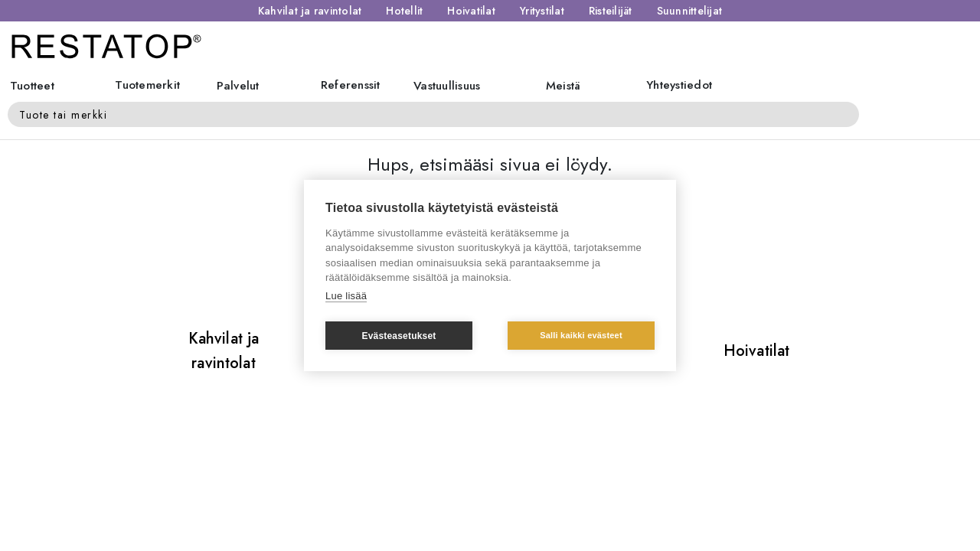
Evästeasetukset (399, 336)
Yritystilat (542, 11)
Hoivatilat (471, 11)
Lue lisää (346, 296)
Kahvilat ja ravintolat (310, 11)
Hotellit (404, 11)
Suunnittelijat (690, 11)
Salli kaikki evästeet (581, 335)
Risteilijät (611, 11)
